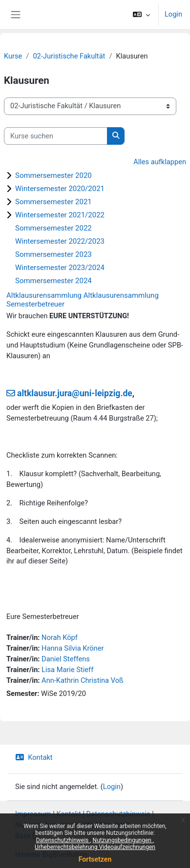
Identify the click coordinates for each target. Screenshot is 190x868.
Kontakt (34, 757)
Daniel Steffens (66, 659)
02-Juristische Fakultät (69, 56)
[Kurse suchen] (56, 136)
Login (173, 14)
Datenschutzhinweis (63, 840)
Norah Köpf (60, 637)
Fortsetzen (95, 859)
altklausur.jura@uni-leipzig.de (75, 393)
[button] (141, 15)
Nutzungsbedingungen (123, 840)
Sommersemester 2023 (53, 254)
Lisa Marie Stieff (67, 670)
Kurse (13, 56)
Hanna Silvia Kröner (73, 648)
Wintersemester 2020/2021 (60, 189)
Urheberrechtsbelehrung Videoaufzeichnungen (95, 847)
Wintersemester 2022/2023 (60, 241)
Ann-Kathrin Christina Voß (83, 680)
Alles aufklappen (160, 162)
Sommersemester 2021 (53, 202)
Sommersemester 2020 (53, 175)
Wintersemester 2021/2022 (60, 215)
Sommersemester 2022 (53, 228)
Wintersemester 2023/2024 (60, 268)
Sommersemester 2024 (53, 281)
